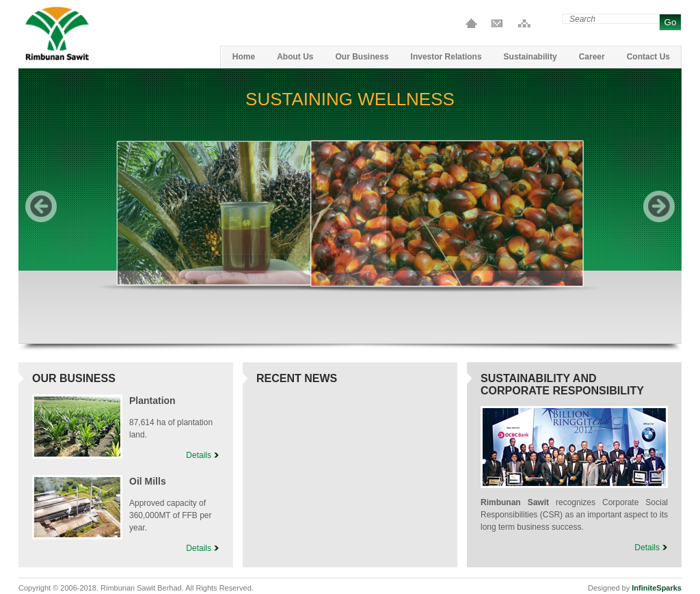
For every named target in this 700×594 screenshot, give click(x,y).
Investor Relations (446, 57)
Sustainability (530, 57)
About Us (295, 57)
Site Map (522, 24)
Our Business (362, 57)
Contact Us (497, 24)
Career (592, 57)
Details (199, 455)
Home (471, 24)
